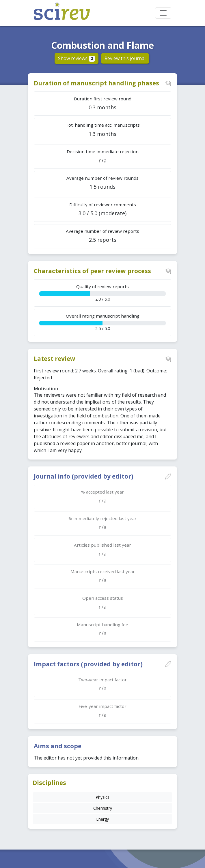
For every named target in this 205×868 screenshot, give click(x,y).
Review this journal (125, 58)
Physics (102, 797)
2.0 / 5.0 (102, 293)
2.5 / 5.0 (102, 322)
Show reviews (77, 58)
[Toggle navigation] (163, 13)
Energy (102, 819)
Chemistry (103, 808)
